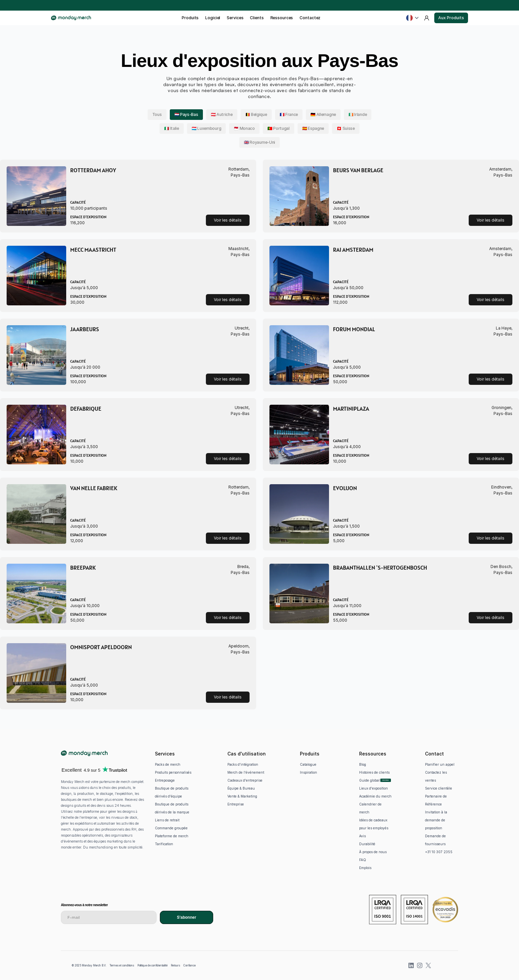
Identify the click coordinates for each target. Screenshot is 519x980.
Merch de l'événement (246, 772)
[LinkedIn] (411, 965)
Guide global (369, 780)
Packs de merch (168, 764)
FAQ (363, 860)
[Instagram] (420, 965)
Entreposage (165, 780)
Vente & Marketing (242, 796)
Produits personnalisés (173, 772)
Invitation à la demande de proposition (437, 820)
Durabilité (367, 844)
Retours (175, 965)
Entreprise (236, 804)
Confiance (189, 965)
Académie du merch (375, 796)
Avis (362, 836)
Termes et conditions (122, 965)
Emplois (365, 868)
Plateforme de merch (172, 836)
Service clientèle (439, 788)
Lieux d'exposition (374, 788)
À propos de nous (373, 852)
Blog (363, 764)
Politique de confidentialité (152, 965)
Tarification (164, 844)
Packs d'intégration (243, 764)
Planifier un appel (440, 764)
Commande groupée (171, 828)
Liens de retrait (167, 820)
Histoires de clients (374, 772)
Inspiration (308, 772)
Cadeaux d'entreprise (245, 780)
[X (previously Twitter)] (428, 965)
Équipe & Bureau (241, 788)
